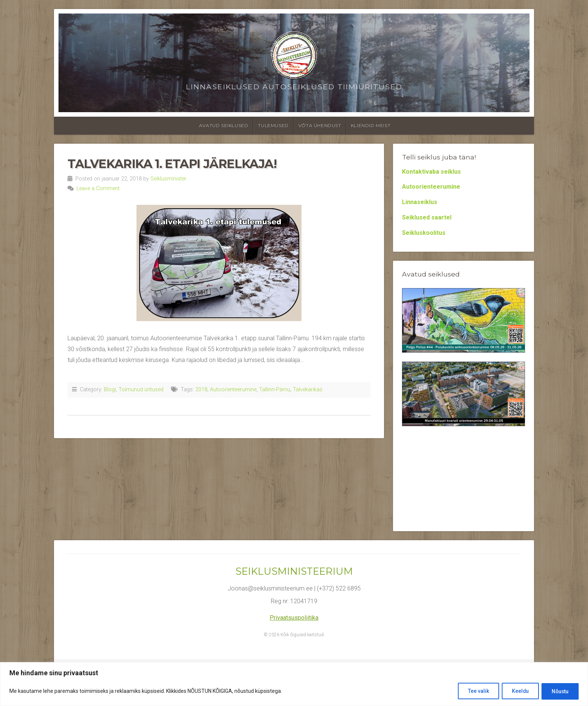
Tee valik (473, 691)
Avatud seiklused (224, 125)
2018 (201, 390)
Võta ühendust (320, 125)
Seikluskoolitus (424, 233)
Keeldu (517, 691)
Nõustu (559, 691)
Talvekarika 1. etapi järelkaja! (172, 164)
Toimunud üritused (141, 390)
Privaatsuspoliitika (294, 618)
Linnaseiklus (420, 202)
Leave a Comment (98, 189)
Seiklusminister (168, 179)
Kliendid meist (371, 125)
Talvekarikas (308, 390)
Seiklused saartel (427, 217)
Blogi (110, 390)
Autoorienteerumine (233, 390)
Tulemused (273, 125)
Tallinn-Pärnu (275, 390)
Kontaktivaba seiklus (431, 172)
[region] (294, 684)
